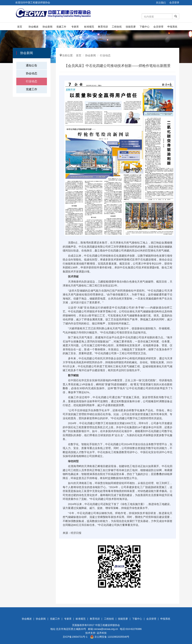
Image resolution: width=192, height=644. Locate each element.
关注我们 (161, 3)
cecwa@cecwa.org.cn (106, 629)
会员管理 (158, 27)
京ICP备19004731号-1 (75, 637)
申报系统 (172, 27)
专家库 (75, 27)
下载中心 (145, 27)
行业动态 (32, 81)
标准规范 (89, 27)
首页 (20, 27)
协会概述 (33, 27)
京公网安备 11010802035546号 (110, 637)
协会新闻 (47, 27)
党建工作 (61, 27)
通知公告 (32, 65)
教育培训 (103, 27)
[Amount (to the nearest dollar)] (157, 16)
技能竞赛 (131, 27)
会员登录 (174, 2)
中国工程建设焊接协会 (108, 625)
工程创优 (117, 27)
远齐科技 (102, 633)
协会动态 (32, 73)
